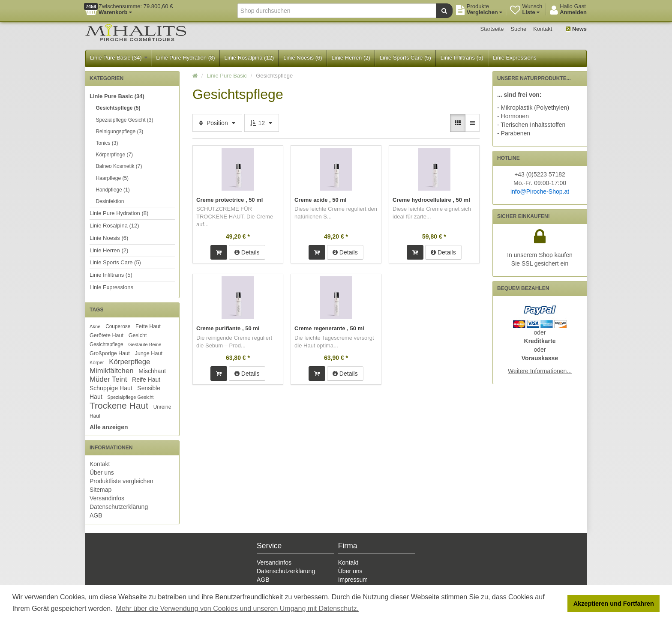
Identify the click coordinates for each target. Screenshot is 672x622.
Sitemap (100, 490)
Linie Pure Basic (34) (119, 58)
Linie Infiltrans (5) (462, 58)
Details (247, 252)
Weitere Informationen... (540, 371)
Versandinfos (107, 498)
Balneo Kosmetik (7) (119, 166)
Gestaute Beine (145, 344)
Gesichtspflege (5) (118, 108)
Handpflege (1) (112, 190)
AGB (96, 515)
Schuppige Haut (111, 388)
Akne (95, 326)
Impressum (353, 580)
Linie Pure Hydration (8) (185, 58)
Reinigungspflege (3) (119, 132)
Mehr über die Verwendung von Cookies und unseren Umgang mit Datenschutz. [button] (237, 609)
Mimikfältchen (112, 371)
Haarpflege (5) (112, 178)
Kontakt (543, 29)
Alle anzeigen (109, 427)
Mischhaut (152, 371)
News (576, 29)
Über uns (102, 472)
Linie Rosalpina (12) (249, 58)
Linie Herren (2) (351, 58)
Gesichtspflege (106, 344)
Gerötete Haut (106, 335)
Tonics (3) (107, 143)
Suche (518, 29)
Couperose (118, 326)
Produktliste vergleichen (121, 481)
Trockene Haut (119, 405)
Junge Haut (148, 353)
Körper (97, 362)
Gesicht (138, 335)
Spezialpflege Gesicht (130, 397)
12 (262, 123)
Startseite (492, 29)
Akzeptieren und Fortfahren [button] (614, 604)
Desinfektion (110, 201)
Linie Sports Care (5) (405, 58)
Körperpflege (129, 362)
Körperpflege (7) (114, 155)
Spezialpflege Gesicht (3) (124, 120)
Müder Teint (108, 379)
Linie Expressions (515, 58)
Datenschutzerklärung (119, 507)
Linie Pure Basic (227, 76)
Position (217, 123)
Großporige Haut (110, 353)
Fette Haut (148, 326)
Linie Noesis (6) (303, 58)
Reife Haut (146, 380)
